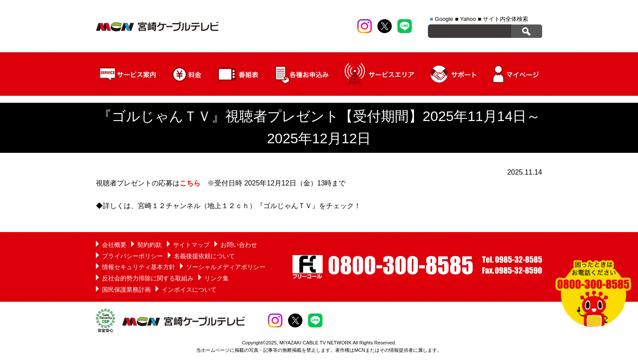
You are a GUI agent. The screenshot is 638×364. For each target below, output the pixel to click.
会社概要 (114, 245)
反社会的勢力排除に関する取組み (148, 278)
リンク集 (217, 278)
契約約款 (149, 245)
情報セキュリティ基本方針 (139, 267)
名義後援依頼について (204, 256)
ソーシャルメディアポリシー (226, 267)
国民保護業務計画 (126, 290)
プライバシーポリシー (132, 256)
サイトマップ (191, 245)
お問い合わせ (239, 245)
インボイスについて (189, 290)
